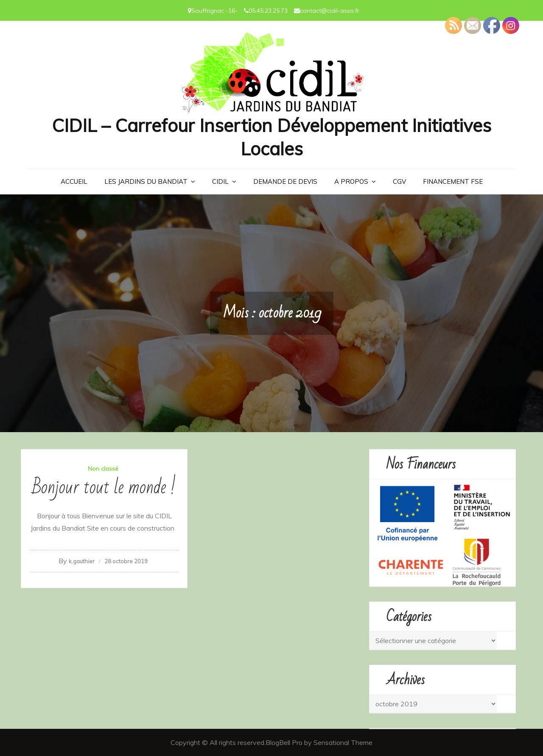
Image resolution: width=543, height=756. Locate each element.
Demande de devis (285, 181)
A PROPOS (351, 181)
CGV (399, 181)
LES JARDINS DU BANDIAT (146, 181)
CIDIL (220, 181)
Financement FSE (453, 181)
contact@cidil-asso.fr (330, 11)
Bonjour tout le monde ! (104, 488)
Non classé (103, 469)
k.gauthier (82, 561)
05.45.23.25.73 (268, 11)
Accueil (74, 181)
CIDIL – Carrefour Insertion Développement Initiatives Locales (271, 137)
